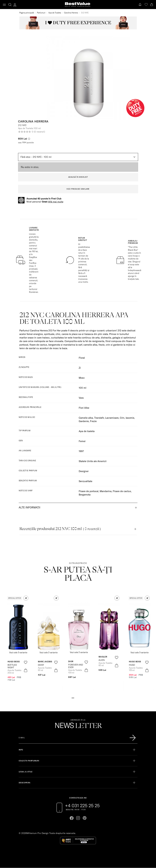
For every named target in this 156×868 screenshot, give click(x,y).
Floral (82, 358)
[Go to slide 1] (73, 698)
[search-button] (10, 5)
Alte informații (30, 507)
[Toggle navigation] (4, 5)
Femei (82, 441)
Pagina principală (27, 13)
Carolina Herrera (71, 13)
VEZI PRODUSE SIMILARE (78, 189)
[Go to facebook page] (72, 818)
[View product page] (49, 627)
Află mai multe (56, 202)
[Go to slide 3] (78, 698)
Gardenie (84, 421)
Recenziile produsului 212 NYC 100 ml (60, 529)
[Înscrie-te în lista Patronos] (133, 738)
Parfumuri (41, 13)
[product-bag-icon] (26, 670)
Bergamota (85, 495)
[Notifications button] (140, 5)
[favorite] (146, 5)
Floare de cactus (122, 491)
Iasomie (130, 418)
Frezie (93, 421)
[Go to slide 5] (83, 698)
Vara (81, 398)
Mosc (82, 378)
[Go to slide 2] (75, 698)
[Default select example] (78, 157)
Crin (122, 418)
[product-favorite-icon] (26, 662)
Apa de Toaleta (55, 13)
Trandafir (99, 418)
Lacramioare (112, 418)
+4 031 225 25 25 (82, 806)
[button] (26, 598)
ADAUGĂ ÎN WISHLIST (78, 177)
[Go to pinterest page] (85, 818)
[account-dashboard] (15, 5)
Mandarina (106, 491)
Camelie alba (86, 418)
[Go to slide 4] (81, 698)
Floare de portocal (89, 491)
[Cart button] (152, 5)
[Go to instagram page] (78, 818)
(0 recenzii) (39, 132)
